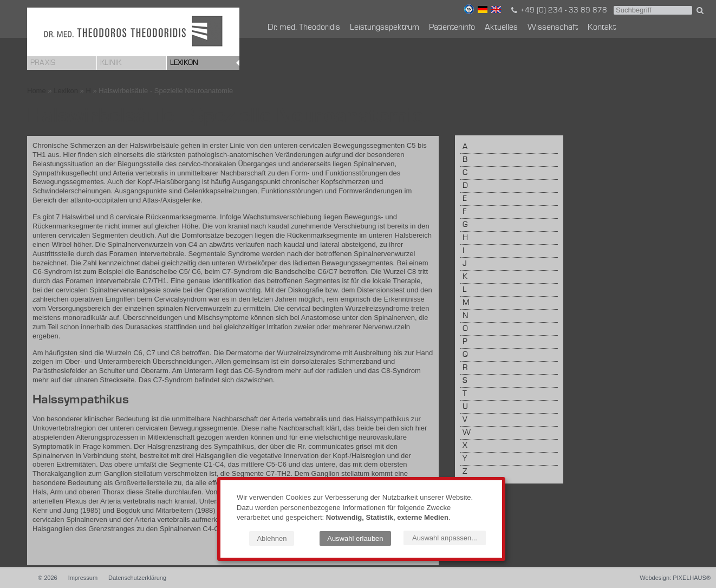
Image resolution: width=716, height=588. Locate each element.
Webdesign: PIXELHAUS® (675, 578)
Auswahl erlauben (355, 538)
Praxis (43, 63)
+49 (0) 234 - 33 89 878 (558, 10)
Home (37, 91)
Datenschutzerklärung (137, 578)
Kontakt (602, 28)
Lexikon (184, 63)
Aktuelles (501, 28)
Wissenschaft (553, 28)
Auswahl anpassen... (445, 538)
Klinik (111, 63)
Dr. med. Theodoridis (304, 28)
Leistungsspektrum (385, 28)
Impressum (83, 578)
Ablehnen (272, 538)
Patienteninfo (452, 28)
